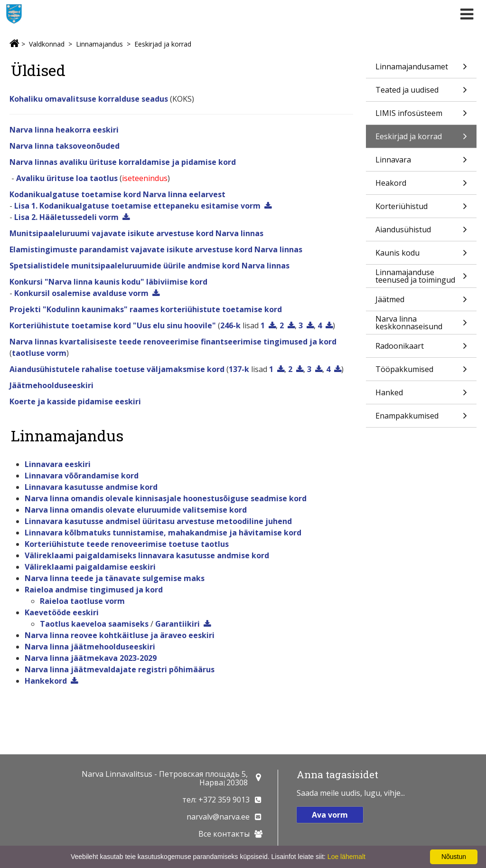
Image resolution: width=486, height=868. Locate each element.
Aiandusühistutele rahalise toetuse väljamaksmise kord (117, 369)
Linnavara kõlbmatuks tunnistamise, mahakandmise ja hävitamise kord (163, 533)
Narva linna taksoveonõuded (65, 146)
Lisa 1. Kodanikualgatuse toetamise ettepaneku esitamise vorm (137, 206)
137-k (239, 369)
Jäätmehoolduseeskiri (51, 385)
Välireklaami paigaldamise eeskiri (90, 567)
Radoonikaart (421, 349)
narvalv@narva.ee (218, 817)
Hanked (421, 396)
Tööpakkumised (421, 372)
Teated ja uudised (421, 93)
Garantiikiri (178, 624)
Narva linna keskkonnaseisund (421, 324)
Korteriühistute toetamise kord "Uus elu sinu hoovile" (113, 325)
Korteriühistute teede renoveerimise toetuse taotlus (127, 544)
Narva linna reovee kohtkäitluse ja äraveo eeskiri (120, 635)
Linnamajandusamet (421, 70)
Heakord (421, 186)
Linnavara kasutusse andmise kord (91, 487)
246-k (230, 325)
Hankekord (46, 681)
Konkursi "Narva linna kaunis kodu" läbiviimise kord (108, 282)
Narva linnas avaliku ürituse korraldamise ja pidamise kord (123, 162)
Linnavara (421, 163)
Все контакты (224, 834)
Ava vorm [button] (330, 815)
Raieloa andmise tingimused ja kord (94, 590)
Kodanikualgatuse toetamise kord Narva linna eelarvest (117, 194)
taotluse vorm (39, 353)
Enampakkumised (421, 419)
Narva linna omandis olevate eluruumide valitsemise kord (136, 510)
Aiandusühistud (421, 233)
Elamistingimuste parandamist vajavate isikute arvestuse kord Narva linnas (156, 249)
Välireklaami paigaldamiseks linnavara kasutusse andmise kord (147, 555)
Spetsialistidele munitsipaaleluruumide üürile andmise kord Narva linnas (150, 266)
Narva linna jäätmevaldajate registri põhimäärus (120, 669)
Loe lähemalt (346, 857)
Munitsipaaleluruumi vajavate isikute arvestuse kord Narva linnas (136, 233)
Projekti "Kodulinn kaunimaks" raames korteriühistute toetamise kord (146, 309)
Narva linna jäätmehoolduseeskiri (90, 647)
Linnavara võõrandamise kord (82, 476)
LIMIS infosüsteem (421, 116)
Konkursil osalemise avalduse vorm (81, 293)
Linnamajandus (99, 44)
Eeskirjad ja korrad (163, 44)
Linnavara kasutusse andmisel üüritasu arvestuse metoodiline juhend (158, 521)
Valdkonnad (47, 44)
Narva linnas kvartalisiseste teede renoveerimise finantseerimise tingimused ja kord (173, 342)
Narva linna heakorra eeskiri (64, 130)
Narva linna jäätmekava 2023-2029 (91, 658)
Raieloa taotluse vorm (82, 601)
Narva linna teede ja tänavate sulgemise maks (115, 578)
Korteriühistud (421, 209)
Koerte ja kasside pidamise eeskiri (75, 401)
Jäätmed (421, 302)
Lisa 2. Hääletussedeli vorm (66, 217)
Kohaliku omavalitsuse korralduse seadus (89, 99)
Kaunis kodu (421, 256)
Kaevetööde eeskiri (62, 612)
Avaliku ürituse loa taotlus (67, 178)
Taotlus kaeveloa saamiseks (94, 624)
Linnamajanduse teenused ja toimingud (421, 277)
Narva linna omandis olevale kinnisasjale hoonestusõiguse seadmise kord (166, 498)
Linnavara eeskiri (58, 464)
